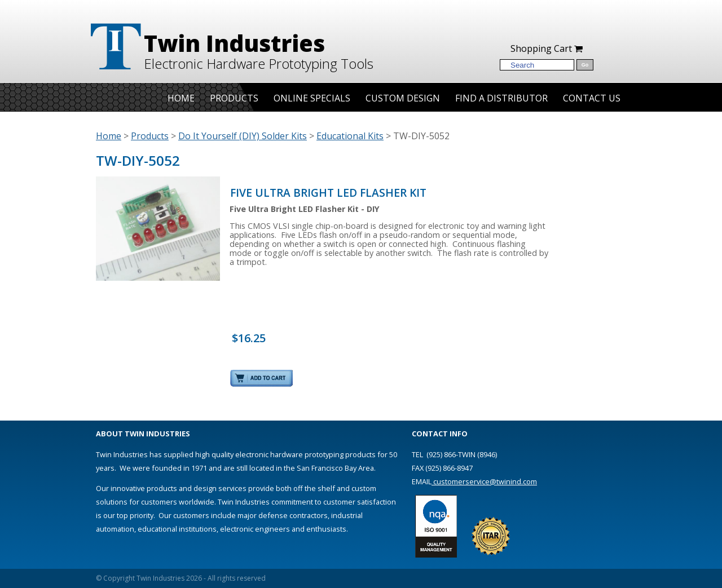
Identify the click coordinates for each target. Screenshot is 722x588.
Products (234, 98)
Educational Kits (350, 136)
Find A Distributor (501, 98)
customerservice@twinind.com (484, 481)
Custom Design (403, 98)
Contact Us (592, 98)
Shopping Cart (547, 48)
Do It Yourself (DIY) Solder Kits (243, 136)
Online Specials (312, 98)
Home (181, 98)
